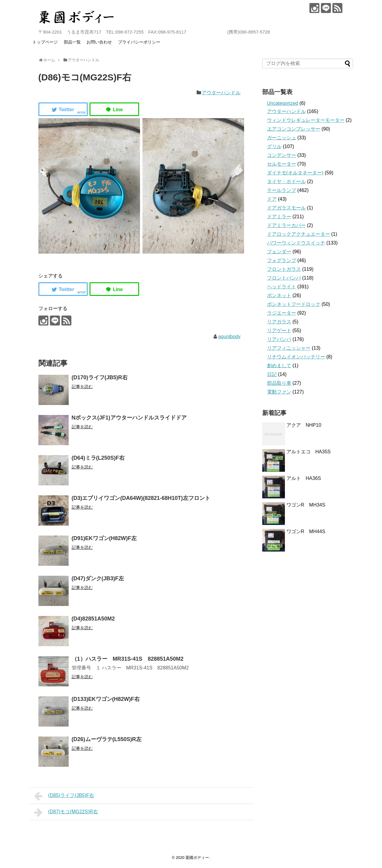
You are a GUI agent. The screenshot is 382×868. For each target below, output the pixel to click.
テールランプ (282, 190)
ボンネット (279, 295)
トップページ (45, 42)
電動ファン (279, 392)
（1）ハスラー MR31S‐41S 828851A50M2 (128, 659)
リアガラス (279, 322)
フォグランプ (282, 260)
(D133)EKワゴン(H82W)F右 (106, 699)
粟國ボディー (197, 858)
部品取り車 (279, 383)
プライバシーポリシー (139, 42)
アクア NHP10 (304, 425)
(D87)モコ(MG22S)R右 (66, 812)
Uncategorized (283, 103)
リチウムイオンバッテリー (296, 357)
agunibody (229, 337)
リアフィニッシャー (289, 348)
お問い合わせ (99, 42)
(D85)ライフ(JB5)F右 (64, 796)
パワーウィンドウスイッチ (296, 243)
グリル (274, 146)
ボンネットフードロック (294, 304)
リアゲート (279, 330)
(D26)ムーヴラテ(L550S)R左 (107, 739)
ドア (272, 199)
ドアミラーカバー (286, 225)
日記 (272, 374)
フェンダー (279, 252)
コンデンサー (282, 155)
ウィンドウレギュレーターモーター (306, 120)
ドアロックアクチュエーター (299, 234)
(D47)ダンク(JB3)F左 (98, 578)
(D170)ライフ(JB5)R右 (100, 377)
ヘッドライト (282, 287)
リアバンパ (279, 339)
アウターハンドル (221, 93)
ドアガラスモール (286, 208)
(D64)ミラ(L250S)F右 (98, 458)
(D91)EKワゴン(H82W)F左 (104, 538)
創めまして (279, 366)
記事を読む (82, 387)
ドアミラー (279, 217)
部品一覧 (72, 42)
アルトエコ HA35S (309, 452)
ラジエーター (282, 313)
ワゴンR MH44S (306, 531)
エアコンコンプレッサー (294, 129)
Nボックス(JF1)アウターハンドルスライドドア (129, 418)
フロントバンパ (284, 278)
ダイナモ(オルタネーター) (295, 173)
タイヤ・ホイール (286, 181)
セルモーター (282, 164)
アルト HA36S (306, 478)
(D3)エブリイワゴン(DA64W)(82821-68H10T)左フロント (141, 498)
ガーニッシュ (282, 138)
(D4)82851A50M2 (93, 619)
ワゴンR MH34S (306, 505)
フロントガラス (284, 269)
